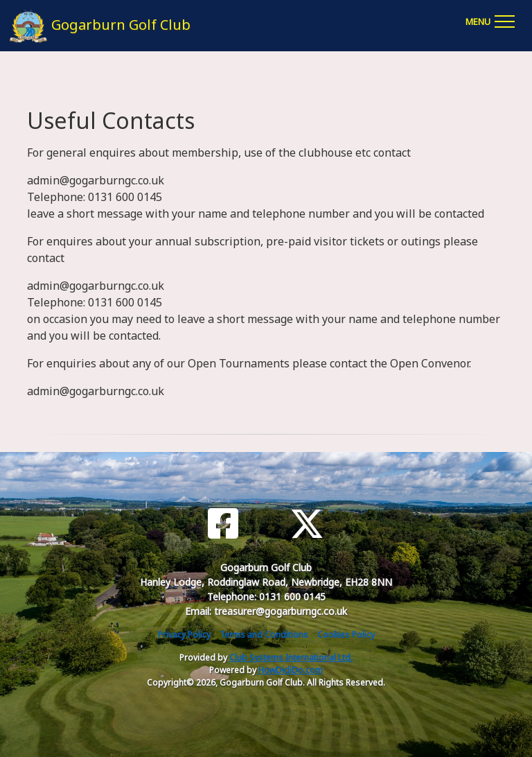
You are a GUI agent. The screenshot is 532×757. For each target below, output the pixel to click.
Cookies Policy (346, 635)
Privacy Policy (184, 635)
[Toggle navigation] (490, 19)
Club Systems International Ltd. (291, 658)
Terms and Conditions (264, 635)
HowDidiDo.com (291, 670)
